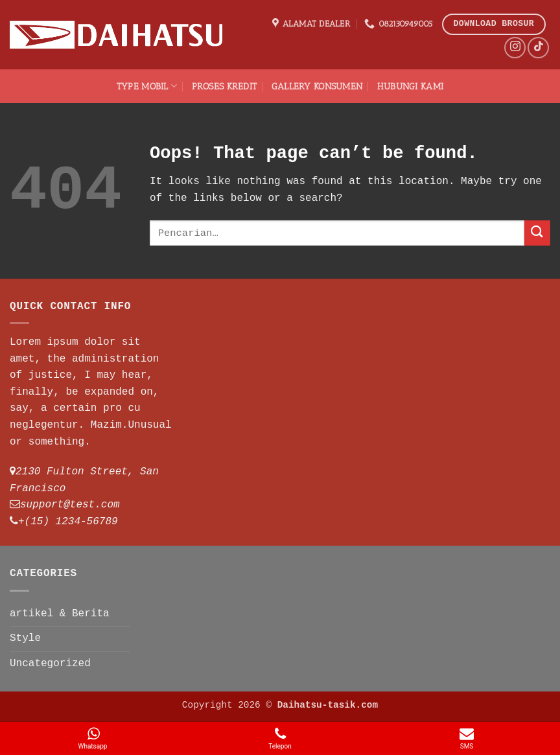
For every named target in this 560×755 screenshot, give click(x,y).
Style (25, 638)
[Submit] (537, 233)
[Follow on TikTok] (538, 48)
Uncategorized (50, 664)
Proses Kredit (225, 86)
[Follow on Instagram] (515, 48)
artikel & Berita (60, 614)
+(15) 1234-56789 (68, 522)
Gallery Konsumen (317, 86)
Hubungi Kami (410, 86)
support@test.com (70, 505)
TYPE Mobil (147, 86)
